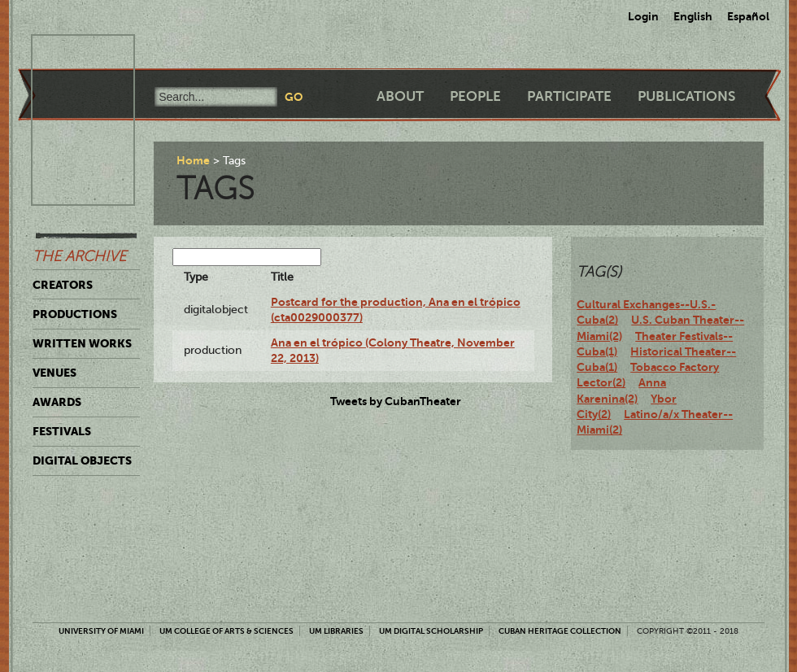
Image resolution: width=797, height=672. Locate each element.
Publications (686, 96)
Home (193, 160)
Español (748, 16)
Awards (57, 402)
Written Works (82, 343)
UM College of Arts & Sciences (226, 631)
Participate (569, 96)
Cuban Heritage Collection (560, 631)
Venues (54, 373)
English (693, 16)
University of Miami (101, 631)
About (400, 96)
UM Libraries (336, 631)
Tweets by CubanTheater (396, 401)
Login (643, 16)
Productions (75, 314)
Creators (63, 285)
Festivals (62, 431)
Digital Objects (82, 460)
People (475, 96)
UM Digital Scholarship (431, 631)
